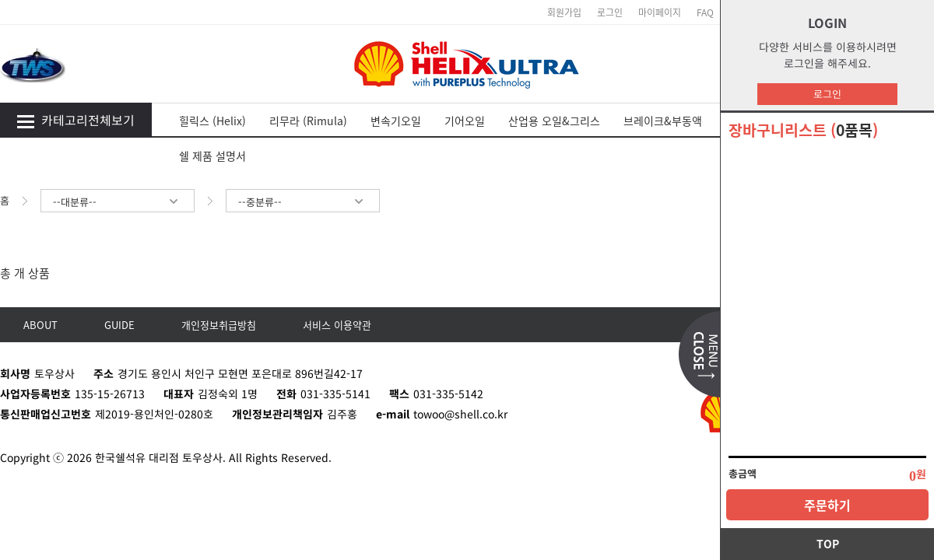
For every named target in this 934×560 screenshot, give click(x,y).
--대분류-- (118, 202)
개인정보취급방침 (219, 325)
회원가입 (564, 12)
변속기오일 (396, 121)
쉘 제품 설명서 (212, 156)
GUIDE (119, 325)
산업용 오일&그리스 (554, 121)
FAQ (705, 12)
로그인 (827, 94)
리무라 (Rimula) (308, 121)
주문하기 (827, 505)
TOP (828, 544)
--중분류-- (303, 202)
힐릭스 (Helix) (212, 121)
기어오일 (465, 121)
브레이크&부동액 (663, 121)
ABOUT (40, 325)
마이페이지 (660, 12)
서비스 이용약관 (337, 325)
